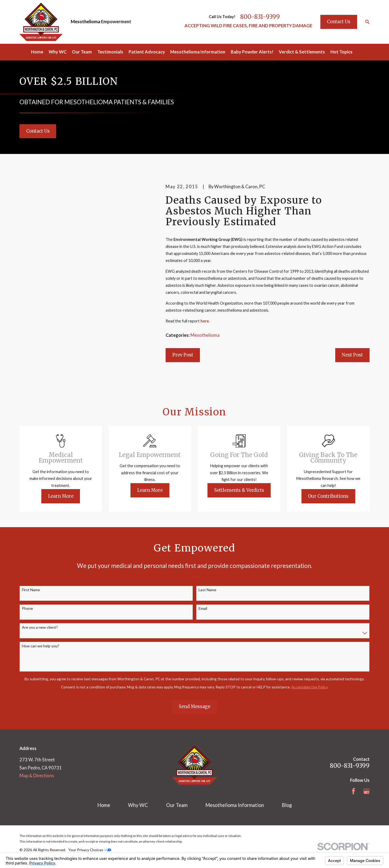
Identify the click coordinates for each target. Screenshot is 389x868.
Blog (287, 805)
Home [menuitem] (37, 52)
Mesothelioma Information (235, 805)
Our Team (177, 805)
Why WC (138, 805)
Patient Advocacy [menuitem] (147, 52)
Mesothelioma (85, 22)
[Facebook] (353, 791)
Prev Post (183, 355)
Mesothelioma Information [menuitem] (198, 52)
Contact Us (339, 22)
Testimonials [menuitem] (110, 52)
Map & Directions (37, 776)
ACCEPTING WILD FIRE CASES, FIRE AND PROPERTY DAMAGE (248, 26)
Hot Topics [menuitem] (341, 52)
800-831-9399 (260, 17)
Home (104, 805)
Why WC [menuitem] (58, 52)
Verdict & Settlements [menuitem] (302, 52)
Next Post (352, 355)
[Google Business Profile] (366, 791)
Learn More (68, 496)
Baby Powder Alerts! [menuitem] (252, 52)
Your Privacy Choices (90, 850)
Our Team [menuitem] (82, 52)
